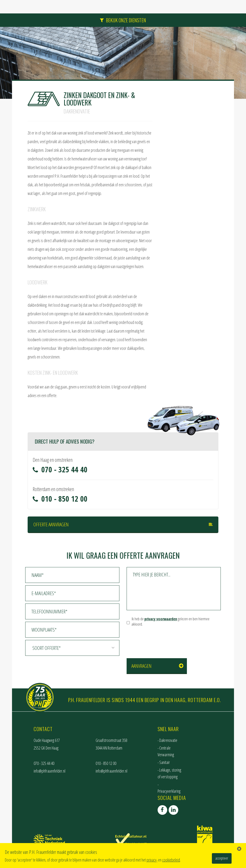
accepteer (222, 858)
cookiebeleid (171, 860)
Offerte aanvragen (51, 524)
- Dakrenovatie (167, 740)
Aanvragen (141, 666)
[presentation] (163, 640)
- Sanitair (164, 762)
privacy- (152, 860)
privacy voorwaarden (161, 619)
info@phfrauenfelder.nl (49, 771)
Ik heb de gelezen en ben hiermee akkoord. (171, 622)
